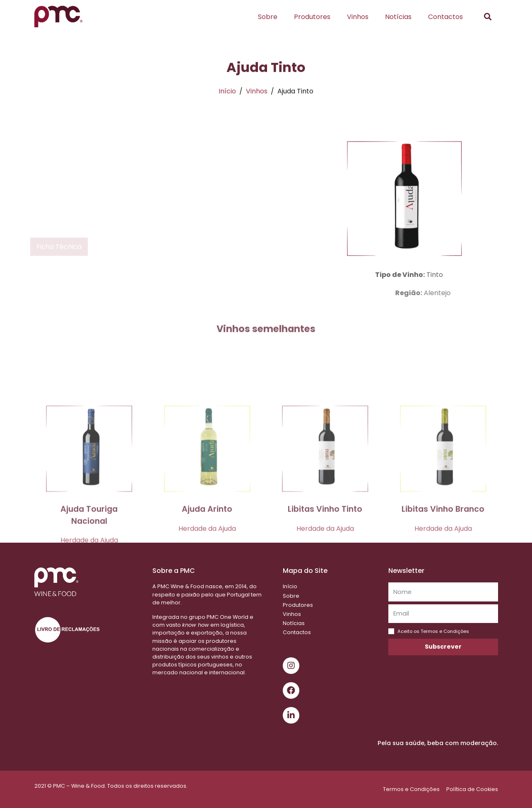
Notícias (398, 17)
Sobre (268, 17)
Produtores (312, 17)
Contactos (445, 17)
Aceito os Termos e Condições (433, 631)
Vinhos (358, 17)
